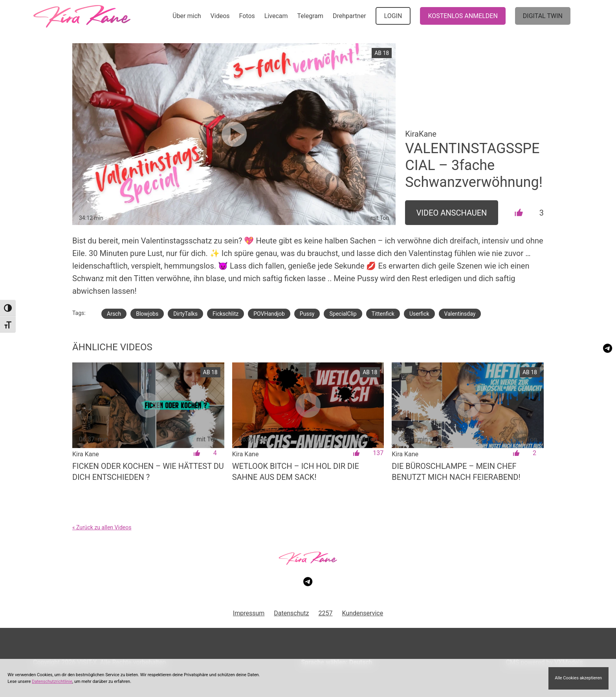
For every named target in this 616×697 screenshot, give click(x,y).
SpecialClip (343, 314)
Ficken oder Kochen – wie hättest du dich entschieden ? (148, 472)
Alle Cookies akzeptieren (578, 678)
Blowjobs (147, 314)
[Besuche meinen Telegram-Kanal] (608, 348)
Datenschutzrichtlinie (52, 681)
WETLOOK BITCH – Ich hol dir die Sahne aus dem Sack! (296, 472)
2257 (326, 613)
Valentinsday (460, 314)
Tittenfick (383, 314)
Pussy (307, 314)
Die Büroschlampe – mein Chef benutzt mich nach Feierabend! (456, 472)
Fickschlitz (225, 314)
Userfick (419, 314)
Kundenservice (363, 613)
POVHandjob (269, 314)
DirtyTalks (185, 314)
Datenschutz (291, 613)
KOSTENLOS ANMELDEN (463, 16)
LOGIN (393, 16)
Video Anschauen (452, 213)
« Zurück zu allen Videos (102, 527)
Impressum (249, 613)
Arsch (114, 314)
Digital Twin (543, 16)
